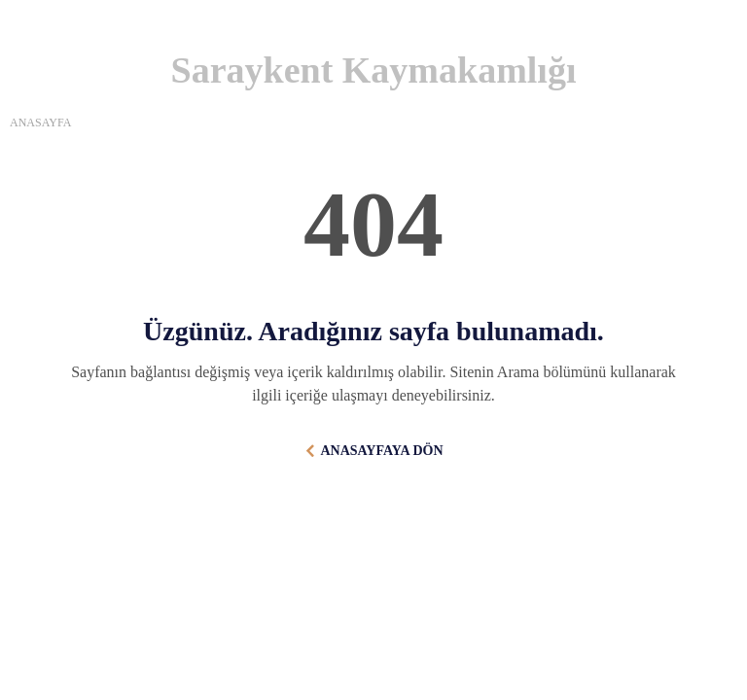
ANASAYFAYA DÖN (381, 451)
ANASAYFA (40, 122)
